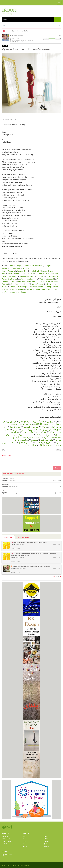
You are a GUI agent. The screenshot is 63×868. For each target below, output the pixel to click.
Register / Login (7, 855)
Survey (25, 846)
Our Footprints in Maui (20, 284)
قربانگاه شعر (46, 440)
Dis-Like (46, 846)
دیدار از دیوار (15, 427)
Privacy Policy (6, 841)
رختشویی (48, 424)
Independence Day (27, 276)
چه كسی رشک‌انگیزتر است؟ (34, 432)
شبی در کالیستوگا (44, 435)
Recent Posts (8, 537)
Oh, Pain (41, 276)
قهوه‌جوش (12, 422)
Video (25, 841)
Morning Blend (18, 289)
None (17, 38)
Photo (46, 836)
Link (24, 839)
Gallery (46, 839)
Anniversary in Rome (18, 292)
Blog (18, 31)
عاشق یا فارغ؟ (46, 445)
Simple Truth (34, 271)
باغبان (44, 427)
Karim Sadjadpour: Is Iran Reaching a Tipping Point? (30, 542)
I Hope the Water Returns (33, 266)
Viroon (13, 545)
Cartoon (46, 841)
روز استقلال (27, 429)
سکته (13, 443)
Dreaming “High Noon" (27, 281)
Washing (12, 271)
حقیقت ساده (25, 424)
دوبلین (34, 440)
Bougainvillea (22, 271)
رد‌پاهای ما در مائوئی (31, 437)
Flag (59, 450)
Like (44, 39)
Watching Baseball (47, 279)
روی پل (50, 422)
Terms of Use (6, 839)
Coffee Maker (15, 268)
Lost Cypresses (28, 274)
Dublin (13, 287)
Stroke (29, 289)
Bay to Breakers (38, 284)
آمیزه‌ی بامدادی (25, 443)
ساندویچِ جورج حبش (44, 443)
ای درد (15, 429)
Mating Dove (40, 289)
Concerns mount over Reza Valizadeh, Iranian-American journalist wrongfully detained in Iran (33, 554)
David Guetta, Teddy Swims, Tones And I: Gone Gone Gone (32, 566)
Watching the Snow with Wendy (31, 287)
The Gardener (14, 274)
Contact (4, 844)
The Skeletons (5, 484)
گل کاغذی (38, 424)
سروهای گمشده (31, 427)
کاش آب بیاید (39, 422)
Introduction (6, 836)
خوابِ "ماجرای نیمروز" (23, 435)
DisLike (60, 39)
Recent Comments (23, 537)
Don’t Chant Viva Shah (8, 478)
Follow (20, 35)
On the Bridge (16, 266)
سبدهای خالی (25, 422)
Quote (46, 844)
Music (18, 572)
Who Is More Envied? (28, 279)
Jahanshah (14, 568)
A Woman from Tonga (8, 491)
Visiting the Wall (43, 274)
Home (13, 31)
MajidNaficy (13, 35)
